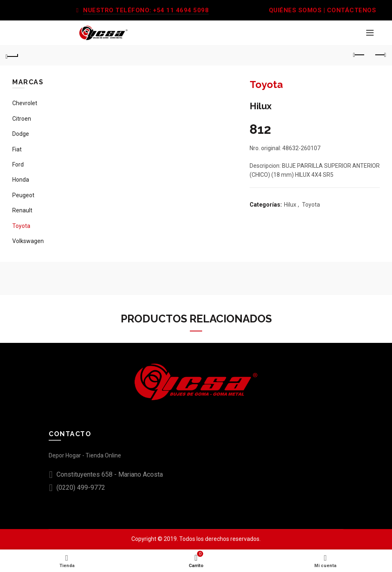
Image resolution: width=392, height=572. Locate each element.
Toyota (311, 205)
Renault (22, 210)
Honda (21, 180)
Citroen (22, 119)
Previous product (359, 55)
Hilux (290, 205)
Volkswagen (28, 241)
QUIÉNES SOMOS (295, 10)
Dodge (21, 134)
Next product (380, 55)
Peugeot (23, 195)
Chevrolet (25, 103)
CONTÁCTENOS (352, 10)
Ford (18, 164)
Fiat (17, 149)
